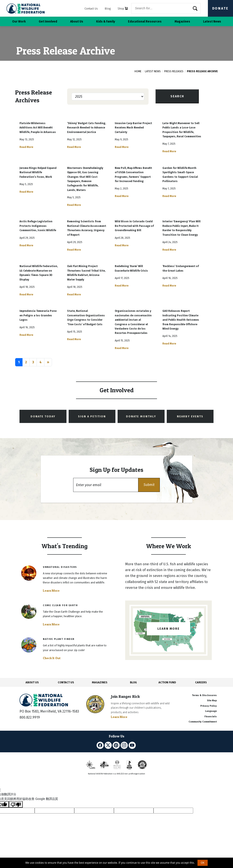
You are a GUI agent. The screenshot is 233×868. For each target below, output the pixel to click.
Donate (220, 8)
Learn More (51, 591)
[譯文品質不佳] (16, 804)
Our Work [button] (19, 22)
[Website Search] (166, 8)
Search (177, 96)
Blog (108, 9)
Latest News (153, 71)
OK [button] (203, 863)
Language (211, 711)
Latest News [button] (212, 22)
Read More (26, 147)
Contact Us (91, 9)
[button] (149, 485)
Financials (211, 717)
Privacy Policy (209, 706)
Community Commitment (203, 722)
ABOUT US (32, 682)
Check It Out (52, 658)
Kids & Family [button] (106, 22)
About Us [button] (77, 22)
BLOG (133, 682)
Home (138, 71)
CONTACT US (66, 682)
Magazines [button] (182, 22)
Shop (123, 9)
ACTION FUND (167, 682)
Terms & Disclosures (204, 695)
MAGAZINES (100, 682)
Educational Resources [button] (145, 22)
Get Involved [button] (48, 22)
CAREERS (201, 682)
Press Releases (174, 71)
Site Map (212, 701)
